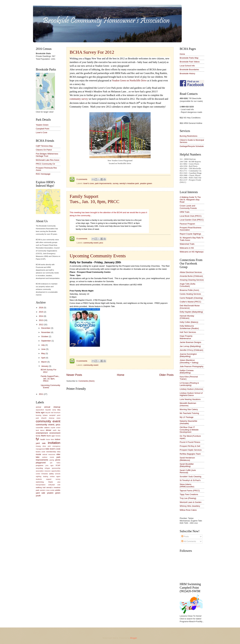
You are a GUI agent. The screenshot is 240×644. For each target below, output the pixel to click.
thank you (54, 482)
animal (38, 407)
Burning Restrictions (188, 136)
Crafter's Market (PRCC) (190, 302)
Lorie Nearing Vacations (190, 399)
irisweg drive (41, 446)
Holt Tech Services (188, 332)
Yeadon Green (42, 125)
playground (41, 463)
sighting (39, 477)
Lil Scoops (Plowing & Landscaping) (189, 384)
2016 (41, 308)
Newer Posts (74, 375)
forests (58, 436)
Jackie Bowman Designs (190, 342)
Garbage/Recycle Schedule (192, 146)
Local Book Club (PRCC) (191, 216)
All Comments (189, 541)
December (46, 328)
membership (51, 452)
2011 (41, 394)
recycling (39, 468)
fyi (37, 439)
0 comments (82, 179)
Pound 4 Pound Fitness (190, 442)
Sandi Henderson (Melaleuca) (187, 459)
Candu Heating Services (190, 294)
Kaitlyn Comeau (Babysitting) (187, 372)
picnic (58, 460)
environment (55, 433)
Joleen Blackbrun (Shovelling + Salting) (189, 361)
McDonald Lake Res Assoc (48, 160)
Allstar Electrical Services (191, 272)
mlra (59, 452)
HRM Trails (185, 212)
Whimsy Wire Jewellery (190, 506)
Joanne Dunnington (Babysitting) (188, 355)
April (43, 358)
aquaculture (40, 410)
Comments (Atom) (86, 381)
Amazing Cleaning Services (192, 280)
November (46, 332)
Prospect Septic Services (191, 450)
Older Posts (166, 375)
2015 (41, 312)
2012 (41, 325)
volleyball (51, 485)
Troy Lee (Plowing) (188, 498)
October (45, 336)
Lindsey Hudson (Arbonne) (191, 389)
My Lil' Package (187, 417)
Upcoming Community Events (98, 256)
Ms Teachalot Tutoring (189, 413)
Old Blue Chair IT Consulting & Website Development (189, 430)
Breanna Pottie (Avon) (189, 290)
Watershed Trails (187, 244)
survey (115, 183)
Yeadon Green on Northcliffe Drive (129, 80)
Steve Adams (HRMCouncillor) (187, 485)
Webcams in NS (187, 248)
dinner (49, 430)
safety (51, 474)
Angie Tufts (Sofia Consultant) (187, 285)
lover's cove (89, 183)
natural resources (49, 454)
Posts (185, 536)
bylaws (45, 415)
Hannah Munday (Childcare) (187, 317)
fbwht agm (51, 436)
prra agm (49, 465)
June (44, 349)
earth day (57, 430)
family (38, 436)
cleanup (52, 418)
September (46, 341)
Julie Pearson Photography (192, 366)
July (43, 345)
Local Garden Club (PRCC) (192, 220)
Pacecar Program (187, 224)
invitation (54, 443)
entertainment (42, 433)
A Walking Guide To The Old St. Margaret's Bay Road (190, 200)
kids (47, 449)
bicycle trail (49, 413)
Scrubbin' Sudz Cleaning (190, 477)
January (45, 366)
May (43, 353)
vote (59, 485)
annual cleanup (52, 407)
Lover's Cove (42, 132)
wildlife (58, 490)
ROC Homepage (43, 174)
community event (91, 365)
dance (42, 430)
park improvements (103, 183)
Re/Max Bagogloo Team (190, 454)
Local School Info (187, 66)
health (43, 439)
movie (38, 454)
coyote (53, 428)
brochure (57, 413)
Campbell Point (42, 129)
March (44, 362)
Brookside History (187, 73)
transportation (41, 485)
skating (46, 477)
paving (52, 460)
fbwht (44, 436)
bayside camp (51, 410)
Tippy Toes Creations (189, 494)
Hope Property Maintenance (186, 337)
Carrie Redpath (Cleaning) (191, 298)
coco (58, 418)
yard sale (40, 493)
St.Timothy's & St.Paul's (190, 480)
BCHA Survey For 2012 (92, 52)
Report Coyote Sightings (190, 234)
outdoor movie (48, 457)
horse (48, 440)
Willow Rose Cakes (188, 510)
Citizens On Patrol (44, 150)
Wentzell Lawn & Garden (191, 502)
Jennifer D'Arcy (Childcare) (191, 350)
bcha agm (40, 412)
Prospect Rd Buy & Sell (190, 446)
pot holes (55, 463)
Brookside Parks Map (189, 58)
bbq (59, 410)
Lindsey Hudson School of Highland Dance (191, 394)
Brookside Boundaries (189, 69)
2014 (41, 316)
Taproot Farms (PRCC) (190, 491)
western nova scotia (47, 490)
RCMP (58, 465)
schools (58, 474)
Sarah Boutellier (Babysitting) (187, 465)
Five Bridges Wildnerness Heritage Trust (47, 155)
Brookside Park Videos (190, 62)
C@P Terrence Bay (44, 146)
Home (121, 375)
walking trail (41, 487)
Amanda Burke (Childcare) (191, 276)
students (39, 479)
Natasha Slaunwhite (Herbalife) (188, 422)
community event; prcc (93, 243)
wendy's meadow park (129, 183)
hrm (52, 439)
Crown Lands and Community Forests (188, 207)
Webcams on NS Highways (192, 252)
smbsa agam (55, 477)
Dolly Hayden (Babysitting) (191, 312)
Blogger (134, 638)
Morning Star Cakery (189, 409)
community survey (79, 99)
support (49, 479)
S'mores (45, 474)
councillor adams (43, 427)
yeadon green (146, 183)
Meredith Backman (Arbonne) (188, 404)
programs (40, 465)
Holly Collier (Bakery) (189, 322)
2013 (41, 320)
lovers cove (41, 452)
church (44, 418)
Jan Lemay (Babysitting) (190, 346)
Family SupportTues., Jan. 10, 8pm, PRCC (95, 199)
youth (38, 496)
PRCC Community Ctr (45, 164)
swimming (40, 482)
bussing (39, 415)
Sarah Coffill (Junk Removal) (188, 471)
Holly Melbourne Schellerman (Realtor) (189, 327)
